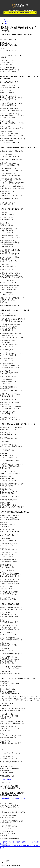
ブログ (6, 22)
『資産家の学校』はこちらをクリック (13, 798)
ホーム (6, 20)
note (5, 24)
